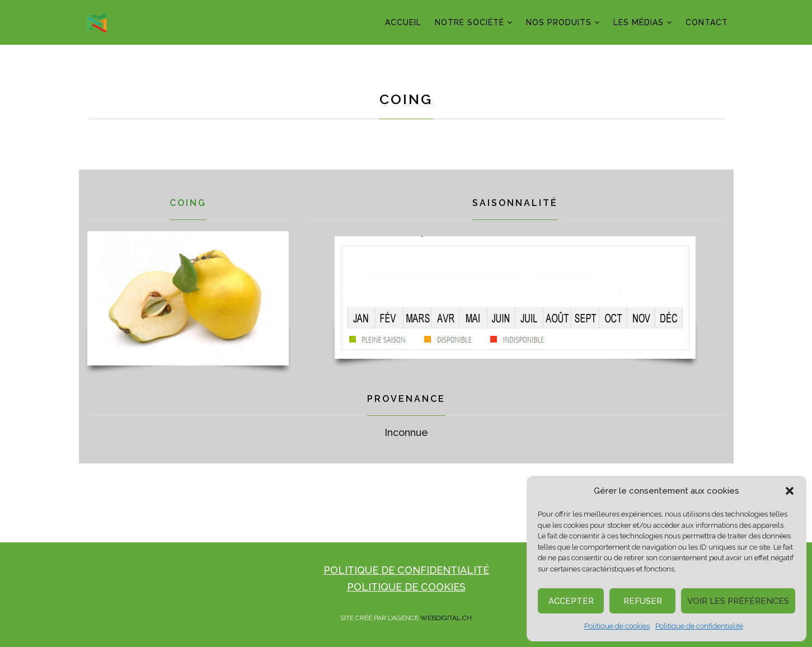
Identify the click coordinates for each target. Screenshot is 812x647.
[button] (790, 491)
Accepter (571, 601)
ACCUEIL (403, 22)
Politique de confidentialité (699, 626)
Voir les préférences (738, 601)
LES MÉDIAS (639, 22)
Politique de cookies (617, 626)
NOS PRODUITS (559, 22)
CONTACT (707, 22)
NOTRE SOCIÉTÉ (470, 22)
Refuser (643, 601)
